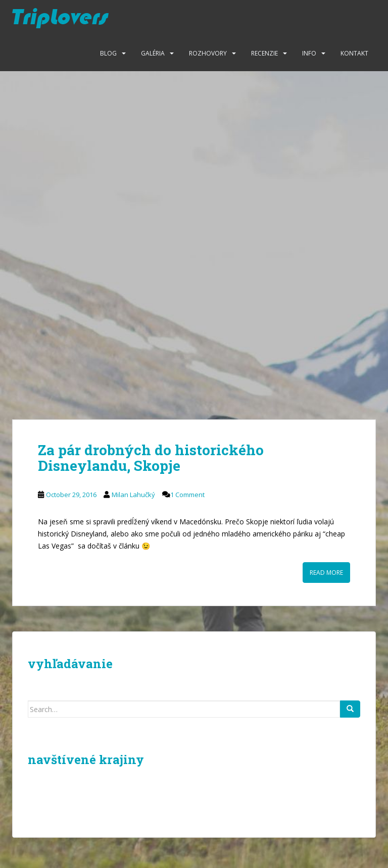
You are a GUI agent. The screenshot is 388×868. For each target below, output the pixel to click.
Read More (326, 573)
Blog (108, 53)
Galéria (153, 53)
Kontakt (354, 53)
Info (309, 53)
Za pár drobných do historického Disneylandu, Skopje (151, 458)
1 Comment (187, 495)
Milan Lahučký (133, 495)
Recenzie (264, 53)
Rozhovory (208, 53)
